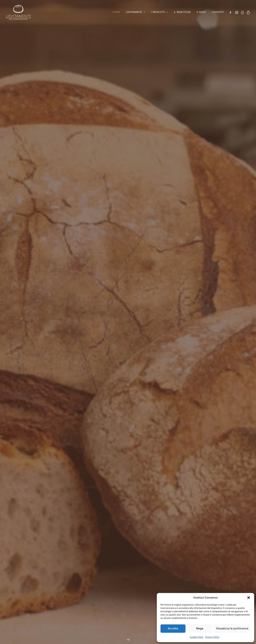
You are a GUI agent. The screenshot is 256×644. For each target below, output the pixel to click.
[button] (249, 598)
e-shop (201, 12)
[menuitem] (116, 12)
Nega (200, 628)
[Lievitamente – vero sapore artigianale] (18, 12)
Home (116, 12)
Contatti (218, 12)
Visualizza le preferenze (232, 628)
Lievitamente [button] (136, 12)
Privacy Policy (212, 637)
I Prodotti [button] (159, 12)
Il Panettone (182, 12)
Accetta (173, 628)
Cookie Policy (197, 637)
